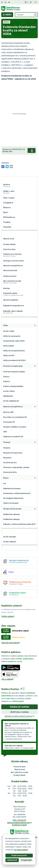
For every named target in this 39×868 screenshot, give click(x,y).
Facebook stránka (20, 825)
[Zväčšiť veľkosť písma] (31, 2)
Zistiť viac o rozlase (20, 712)
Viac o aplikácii (7, 679)
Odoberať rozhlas (20, 707)
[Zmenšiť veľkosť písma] (28, 2)
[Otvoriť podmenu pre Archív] (35, 531)
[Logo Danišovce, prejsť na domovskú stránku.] (19, 9)
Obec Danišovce (26, 841)
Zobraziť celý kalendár (11, 643)
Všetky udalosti (8, 616)
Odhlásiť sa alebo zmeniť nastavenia (20, 716)
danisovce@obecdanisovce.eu (20, 823)
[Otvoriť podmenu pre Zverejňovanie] (35, 320)
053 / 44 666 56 (20, 820)
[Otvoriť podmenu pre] (35, 179)
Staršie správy (9, 752)
